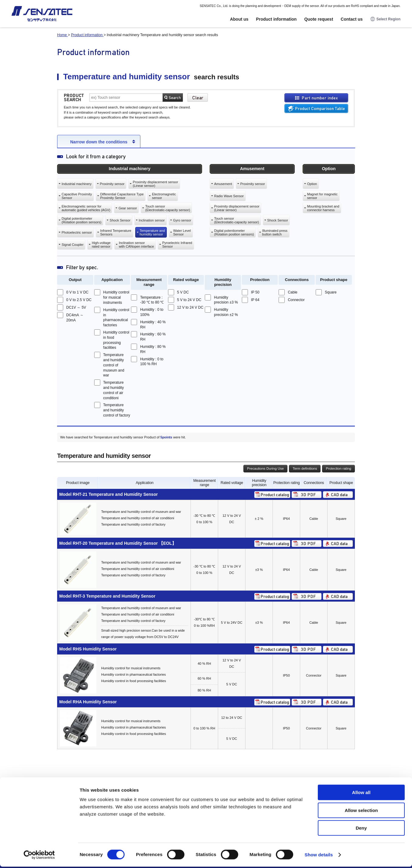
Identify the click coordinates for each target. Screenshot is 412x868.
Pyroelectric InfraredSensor (177, 245)
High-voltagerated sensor (101, 245)
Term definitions (305, 468)
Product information (276, 19)
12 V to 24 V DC (190, 307)
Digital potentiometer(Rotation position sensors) (82, 220)
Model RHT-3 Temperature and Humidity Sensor (107, 596)
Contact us (352, 19)
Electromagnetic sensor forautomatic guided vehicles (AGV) (86, 208)
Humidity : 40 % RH (153, 325)
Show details (319, 856)
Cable (292, 292)
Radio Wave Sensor (229, 196)
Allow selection (361, 812)
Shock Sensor (120, 220)
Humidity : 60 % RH (153, 337)
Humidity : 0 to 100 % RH (152, 362)
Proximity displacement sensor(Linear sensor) (155, 184)
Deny (361, 829)
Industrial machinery (77, 184)
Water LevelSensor (182, 232)
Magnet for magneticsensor (322, 196)
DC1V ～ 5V (76, 307)
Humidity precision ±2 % (226, 312)
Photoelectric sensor (77, 232)
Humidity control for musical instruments (116, 297)
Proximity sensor (112, 184)
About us (239, 19)
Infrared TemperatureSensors (116, 232)
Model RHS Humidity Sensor (88, 649)
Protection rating (338, 468)
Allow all (361, 794)
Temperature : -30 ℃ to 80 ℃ (152, 300)
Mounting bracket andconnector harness (323, 208)
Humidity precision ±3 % (226, 300)
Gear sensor (128, 208)
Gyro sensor (182, 220)
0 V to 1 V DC (77, 292)
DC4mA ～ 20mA (75, 318)
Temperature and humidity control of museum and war (114, 365)
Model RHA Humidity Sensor (88, 702)
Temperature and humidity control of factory (117, 410)
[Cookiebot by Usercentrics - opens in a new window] (39, 856)
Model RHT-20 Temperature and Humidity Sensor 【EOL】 (118, 543)
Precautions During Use (265, 468)
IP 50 (255, 292)
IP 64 (255, 300)
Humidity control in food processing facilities (116, 340)
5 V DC (183, 292)
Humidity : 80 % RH (153, 349)
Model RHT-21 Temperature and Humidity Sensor (108, 494)
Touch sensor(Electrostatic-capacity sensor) (168, 208)
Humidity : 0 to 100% (152, 312)
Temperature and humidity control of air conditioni (114, 390)
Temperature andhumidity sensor (152, 232)
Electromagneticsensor (164, 196)
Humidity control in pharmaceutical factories (116, 317)
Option (312, 184)
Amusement (223, 184)
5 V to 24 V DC (189, 300)
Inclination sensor (152, 220)
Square (331, 292)
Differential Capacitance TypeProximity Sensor (122, 196)
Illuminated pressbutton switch (275, 232)
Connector (296, 300)
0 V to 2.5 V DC (79, 300)
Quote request (319, 19)
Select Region (385, 19)
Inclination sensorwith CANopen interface (136, 245)
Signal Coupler (73, 245)
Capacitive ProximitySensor (77, 196)
